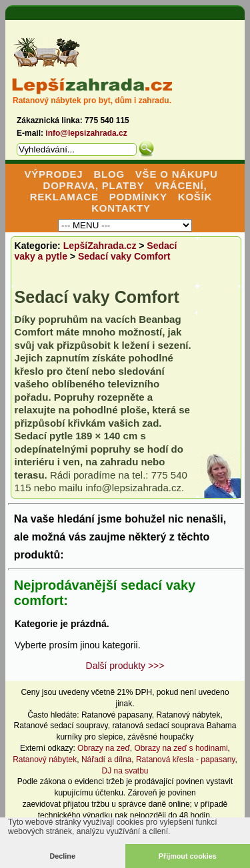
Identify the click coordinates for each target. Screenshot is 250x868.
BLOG (109, 174)
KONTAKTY (121, 208)
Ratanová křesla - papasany (186, 759)
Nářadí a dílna (106, 759)
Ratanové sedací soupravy (61, 726)
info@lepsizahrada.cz (86, 133)
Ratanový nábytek (188, 715)
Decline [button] (63, 856)
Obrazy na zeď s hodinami (181, 748)
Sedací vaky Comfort (124, 256)
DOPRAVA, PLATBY (94, 185)
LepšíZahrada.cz (100, 246)
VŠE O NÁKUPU (177, 174)
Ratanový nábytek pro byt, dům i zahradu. (92, 101)
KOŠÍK (195, 197)
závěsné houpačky (160, 737)
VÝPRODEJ (53, 174)
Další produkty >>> (125, 666)
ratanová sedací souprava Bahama (174, 726)
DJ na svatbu (125, 771)
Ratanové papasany (117, 715)
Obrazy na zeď (104, 748)
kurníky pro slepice (89, 737)
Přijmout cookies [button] (188, 856)
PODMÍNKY (138, 197)
